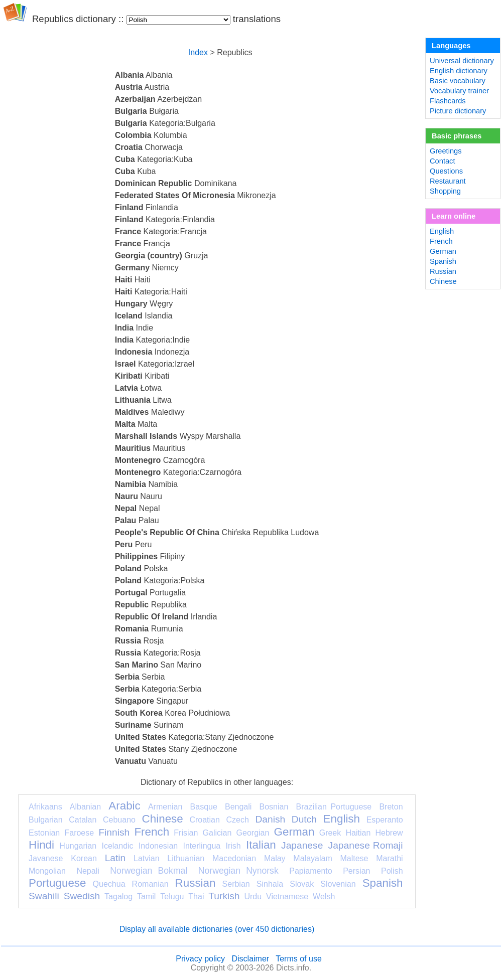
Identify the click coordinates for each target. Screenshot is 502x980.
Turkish (224, 896)
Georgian (253, 833)
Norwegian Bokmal (149, 871)
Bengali (238, 807)
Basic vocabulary (458, 81)
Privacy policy (200, 959)
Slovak (302, 884)
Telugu (172, 896)
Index (198, 52)
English (342, 819)
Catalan (83, 820)
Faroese (79, 833)
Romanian (150, 884)
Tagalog (118, 896)
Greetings (446, 151)
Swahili (44, 896)
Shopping (445, 191)
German (294, 832)
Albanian (85, 807)
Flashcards (448, 101)
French (152, 832)
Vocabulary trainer (459, 91)
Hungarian (78, 846)
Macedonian (234, 858)
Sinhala (270, 884)
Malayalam (312, 858)
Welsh (324, 896)
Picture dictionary (458, 111)
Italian (261, 845)
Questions (446, 171)
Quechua (109, 884)
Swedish (82, 896)
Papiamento (310, 871)
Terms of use (299, 959)
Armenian (165, 807)
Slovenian (338, 884)
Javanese (46, 858)
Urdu (253, 896)
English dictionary (459, 71)
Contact (443, 161)
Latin (115, 858)
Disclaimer (250, 959)
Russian (196, 883)
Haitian (358, 833)
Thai (196, 896)
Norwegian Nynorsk (238, 871)
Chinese (163, 819)
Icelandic (117, 846)
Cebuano (119, 820)
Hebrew (389, 833)
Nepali (88, 871)
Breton (391, 807)
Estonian (44, 833)
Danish (270, 819)
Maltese (354, 858)
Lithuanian (186, 858)
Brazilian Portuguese (334, 807)
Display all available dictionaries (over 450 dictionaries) (217, 929)
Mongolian (47, 871)
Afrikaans (45, 807)
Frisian (186, 833)
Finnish (114, 832)
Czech (237, 820)
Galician (217, 833)
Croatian (204, 820)
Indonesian (158, 846)
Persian (356, 871)
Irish (233, 846)
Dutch (304, 819)
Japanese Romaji (366, 845)
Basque (204, 807)
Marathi (389, 858)
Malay (275, 858)
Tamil (146, 896)
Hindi (41, 845)
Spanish (383, 883)
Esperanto (385, 820)
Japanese (302, 845)
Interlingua (202, 846)
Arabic (124, 806)
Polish (392, 871)
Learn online (454, 216)
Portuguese (57, 883)
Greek (330, 833)
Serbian (236, 884)
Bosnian (274, 807)
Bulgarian (46, 820)
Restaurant (448, 181)
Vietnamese (287, 896)
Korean (84, 858)
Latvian (147, 858)
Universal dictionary (462, 61)
